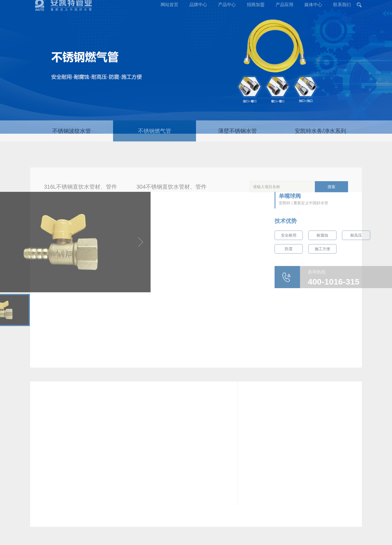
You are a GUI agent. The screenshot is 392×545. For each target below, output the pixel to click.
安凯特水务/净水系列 (320, 136)
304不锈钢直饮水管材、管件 (172, 197)
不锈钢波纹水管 (72, 136)
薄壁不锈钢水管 (237, 136)
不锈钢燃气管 (155, 136)
